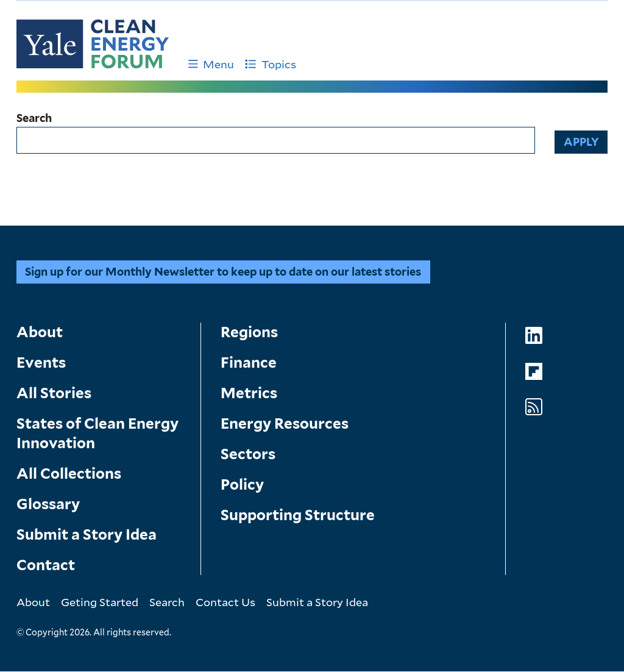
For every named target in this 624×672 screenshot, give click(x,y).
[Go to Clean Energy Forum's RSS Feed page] (534, 407)
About (40, 332)
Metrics (249, 393)
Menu (211, 64)
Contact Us (225, 602)
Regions (249, 332)
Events (41, 363)
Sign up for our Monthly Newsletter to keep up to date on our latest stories (223, 272)
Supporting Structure (298, 515)
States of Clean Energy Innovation (97, 433)
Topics (271, 64)
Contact (46, 565)
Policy (242, 484)
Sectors (248, 454)
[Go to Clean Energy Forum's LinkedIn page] (534, 336)
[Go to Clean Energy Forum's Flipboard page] (534, 372)
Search (34, 118)
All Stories (54, 393)
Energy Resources (285, 424)
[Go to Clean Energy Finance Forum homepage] (93, 44)
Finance (249, 363)
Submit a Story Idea (87, 534)
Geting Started (100, 602)
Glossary (48, 504)
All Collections (69, 474)
